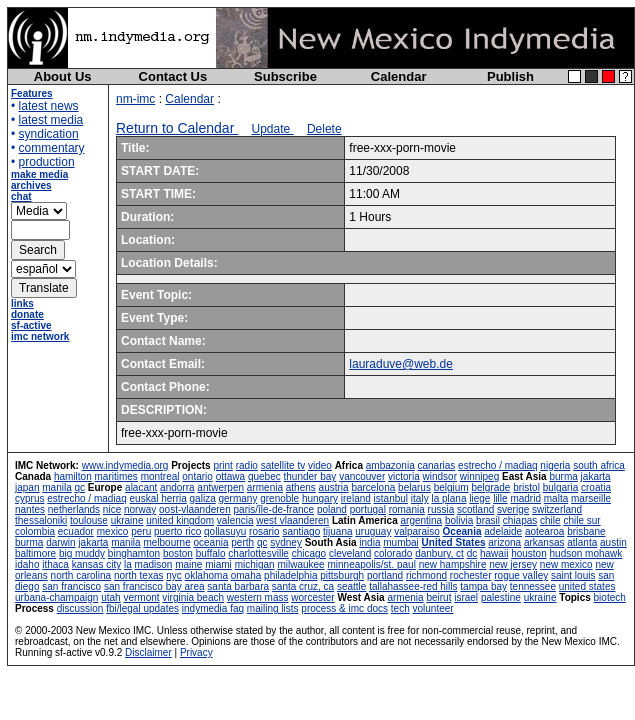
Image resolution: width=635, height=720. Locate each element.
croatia (596, 487)
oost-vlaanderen (195, 509)
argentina (421, 520)
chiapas (520, 520)
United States (454, 542)
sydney (286, 542)
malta (556, 498)
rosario (264, 531)
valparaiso (417, 531)
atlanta (582, 542)
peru (141, 531)
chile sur (581, 520)
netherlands (74, 509)
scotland (475, 509)
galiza (203, 498)
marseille (591, 498)
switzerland (557, 509)
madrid (525, 498)
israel (466, 597)
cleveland (350, 553)
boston (178, 553)
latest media (51, 120)
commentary (52, 148)
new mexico (566, 564)
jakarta (596, 476)
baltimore (35, 553)
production (47, 162)
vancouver (362, 476)
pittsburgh (342, 575)
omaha (246, 575)
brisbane (586, 531)
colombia (35, 531)
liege (479, 498)
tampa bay (483, 586)
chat (21, 196)
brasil (488, 520)
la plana (448, 498)
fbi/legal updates (142, 608)
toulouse (89, 520)
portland (385, 575)
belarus (414, 487)
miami (218, 564)
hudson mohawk (586, 553)
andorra (177, 487)
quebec (264, 476)
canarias (436, 465)
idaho (27, 564)
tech (400, 608)
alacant (141, 487)
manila (56, 487)
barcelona (373, 487)
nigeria (555, 465)
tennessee (533, 586)
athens (301, 487)
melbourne (166, 542)
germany (237, 498)
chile (550, 520)
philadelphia (290, 575)
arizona (504, 542)
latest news (49, 106)
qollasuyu (225, 531)
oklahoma (206, 575)
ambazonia (390, 465)
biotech (610, 597)
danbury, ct (439, 553)
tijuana (337, 531)
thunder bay (310, 476)
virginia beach (193, 597)
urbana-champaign (56, 597)
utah (110, 597)
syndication (49, 134)
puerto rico (177, 531)
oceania (210, 542)
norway (140, 509)
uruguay (373, 531)
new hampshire (453, 564)
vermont (141, 597)
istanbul (391, 498)
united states (587, 586)
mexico (113, 531)
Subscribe (285, 76)
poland (332, 509)
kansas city (96, 564)
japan (27, 487)
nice (112, 509)
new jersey (513, 564)
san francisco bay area (154, 586)
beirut (438, 597)
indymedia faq (213, 608)
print (222, 465)
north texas (138, 575)
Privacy (196, 652)
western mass (258, 597)
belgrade (490, 487)
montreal (160, 476)
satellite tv (283, 465)
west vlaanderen (292, 520)
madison (154, 564)
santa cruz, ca (303, 586)
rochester (471, 575)
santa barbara (238, 586)
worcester (312, 597)
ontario (197, 476)
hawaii (494, 553)
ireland (356, 498)
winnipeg (479, 476)
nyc (174, 575)
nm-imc (135, 99)
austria (334, 487)
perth (242, 542)
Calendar (399, 76)
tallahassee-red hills (413, 586)
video (320, 465)
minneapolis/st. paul (371, 564)
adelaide (503, 531)
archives (31, 185)
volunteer (433, 608)
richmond (426, 575)
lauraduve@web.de (401, 364)
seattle (351, 586)
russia (441, 509)
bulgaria (561, 487)
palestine (501, 597)
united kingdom (180, 520)
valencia (235, 520)
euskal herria (158, 498)
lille (500, 498)
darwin (60, 542)
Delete (324, 129)
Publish (510, 76)
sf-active (31, 325)
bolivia (459, 520)
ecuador (76, 531)
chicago (309, 553)
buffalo (211, 553)
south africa (599, 465)
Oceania (462, 531)
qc (80, 487)
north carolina (81, 575)
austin (613, 542)
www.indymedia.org (125, 465)
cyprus (29, 498)
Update (273, 129)
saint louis (573, 575)
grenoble (279, 498)
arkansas (544, 542)
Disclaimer (148, 652)
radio (247, 465)
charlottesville (258, 553)
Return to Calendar (177, 128)
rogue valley (521, 575)
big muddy (82, 553)
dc (472, 553)
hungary (320, 498)
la (128, 564)
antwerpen (220, 487)
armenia (265, 487)
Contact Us (173, 76)
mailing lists (273, 608)
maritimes (116, 476)
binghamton (134, 553)
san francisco (71, 586)
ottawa (230, 476)
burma (563, 476)
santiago (301, 531)
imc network (40, 336)
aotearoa (544, 531)
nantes (30, 509)
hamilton (73, 476)
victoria (404, 476)
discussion (80, 608)
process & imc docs (344, 608)
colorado (393, 553)
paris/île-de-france (274, 509)
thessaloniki (41, 520)
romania (407, 509)
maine (188, 564)
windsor (440, 476)
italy (420, 498)
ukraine (127, 520)
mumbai (401, 542)
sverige (513, 509)
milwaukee (300, 564)
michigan (255, 564)
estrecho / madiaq (498, 465)
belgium (451, 487)
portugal (368, 509)
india (369, 542)
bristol (526, 487)
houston (529, 553)
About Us (63, 76)
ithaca (55, 564)
